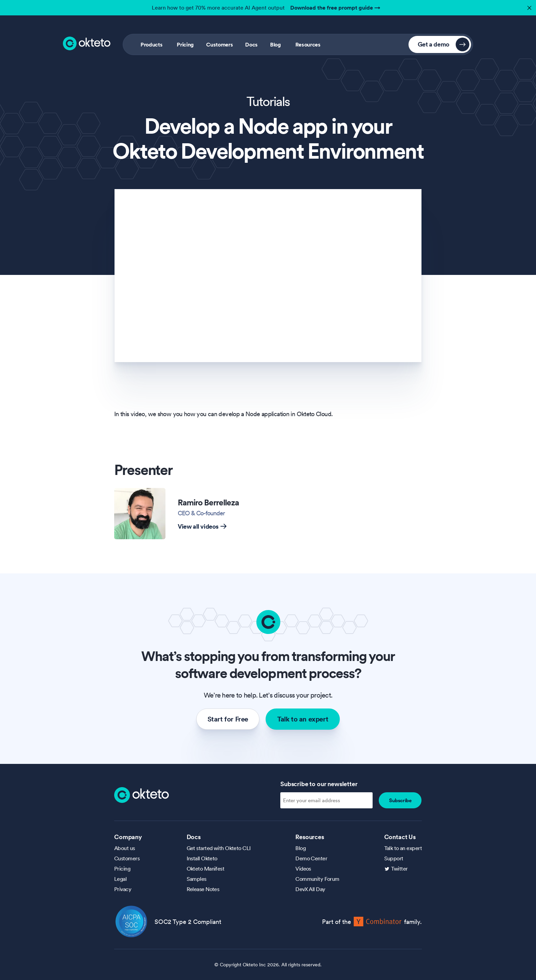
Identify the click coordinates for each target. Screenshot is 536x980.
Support (394, 858)
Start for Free (228, 719)
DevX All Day (310, 889)
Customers (219, 44)
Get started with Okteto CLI (219, 848)
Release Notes (203, 889)
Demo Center (311, 858)
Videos (303, 869)
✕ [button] (528, 6)
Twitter (399, 869)
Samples (197, 879)
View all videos (202, 526)
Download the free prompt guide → (335, 8)
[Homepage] (142, 794)
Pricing (185, 44)
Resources (308, 44)
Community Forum (317, 879)
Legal (120, 879)
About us (125, 848)
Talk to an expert (303, 719)
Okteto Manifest (206, 869)
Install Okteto (202, 858)
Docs (251, 44)
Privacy (123, 889)
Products (151, 44)
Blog (276, 44)
